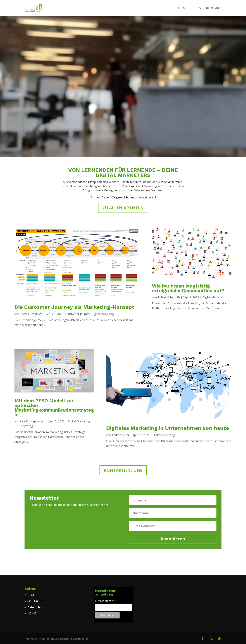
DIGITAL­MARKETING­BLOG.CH (123, 77)
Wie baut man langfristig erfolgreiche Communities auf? (188, 288)
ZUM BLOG (123, 109)
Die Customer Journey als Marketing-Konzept (74, 307)
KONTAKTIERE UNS (123, 470)
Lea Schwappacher (32, 421)
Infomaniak (81, 639)
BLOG (197, 8)
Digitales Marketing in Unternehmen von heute (168, 428)
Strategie (29, 426)
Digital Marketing (102, 314)
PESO (18, 426)
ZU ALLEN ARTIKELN (123, 208)
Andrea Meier (120, 435)
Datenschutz (36, 607)
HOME (183, 8)
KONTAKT (214, 8)
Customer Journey (78, 314)
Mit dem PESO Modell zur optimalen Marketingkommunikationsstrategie (54, 408)
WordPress (48, 639)
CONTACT (34, 601)
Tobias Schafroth (31, 314)
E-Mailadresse (105, 601)
